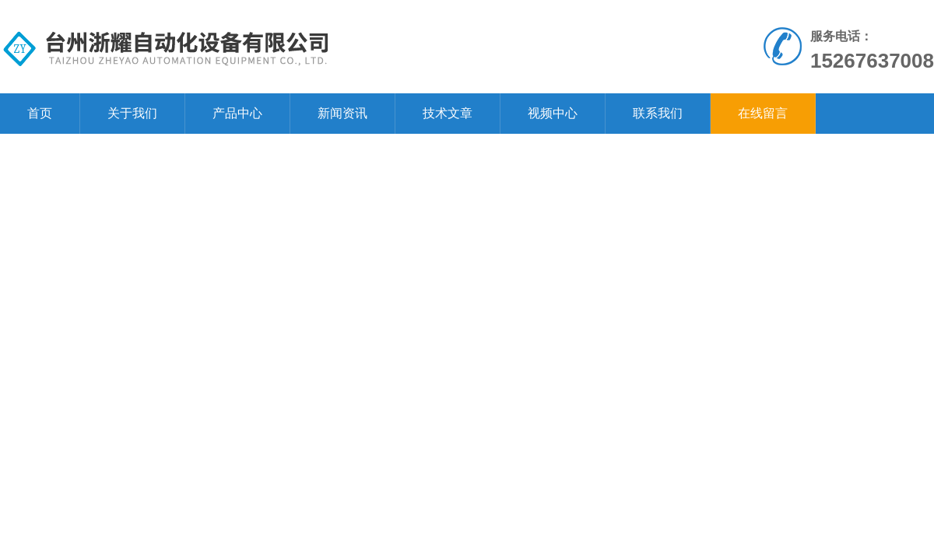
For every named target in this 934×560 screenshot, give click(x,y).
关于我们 (132, 113)
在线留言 (763, 113)
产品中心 (237, 113)
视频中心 (553, 113)
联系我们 (658, 113)
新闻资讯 (342, 113)
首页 (40, 113)
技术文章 (448, 113)
